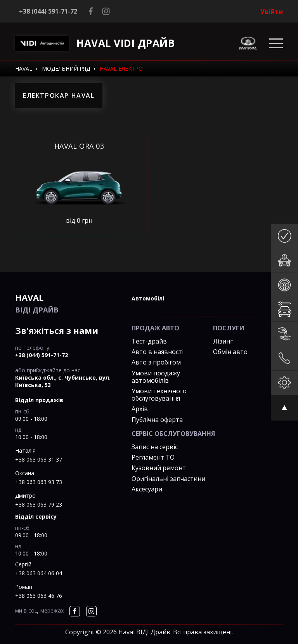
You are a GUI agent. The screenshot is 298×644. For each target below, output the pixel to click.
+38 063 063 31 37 (39, 459)
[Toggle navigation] (276, 43)
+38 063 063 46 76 (39, 596)
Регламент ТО (153, 457)
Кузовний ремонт (159, 468)
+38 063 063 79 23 (39, 504)
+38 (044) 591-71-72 (48, 11)
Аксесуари (147, 489)
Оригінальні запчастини (168, 479)
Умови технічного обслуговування (159, 395)
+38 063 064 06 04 (39, 573)
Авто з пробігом (156, 362)
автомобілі (148, 298)
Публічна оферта (157, 420)
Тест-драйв (149, 341)
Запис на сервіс (155, 447)
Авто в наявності (158, 352)
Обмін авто (230, 352)
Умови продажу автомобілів (156, 377)
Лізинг (223, 341)
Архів (140, 409)
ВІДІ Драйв (68, 303)
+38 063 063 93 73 (39, 482)
